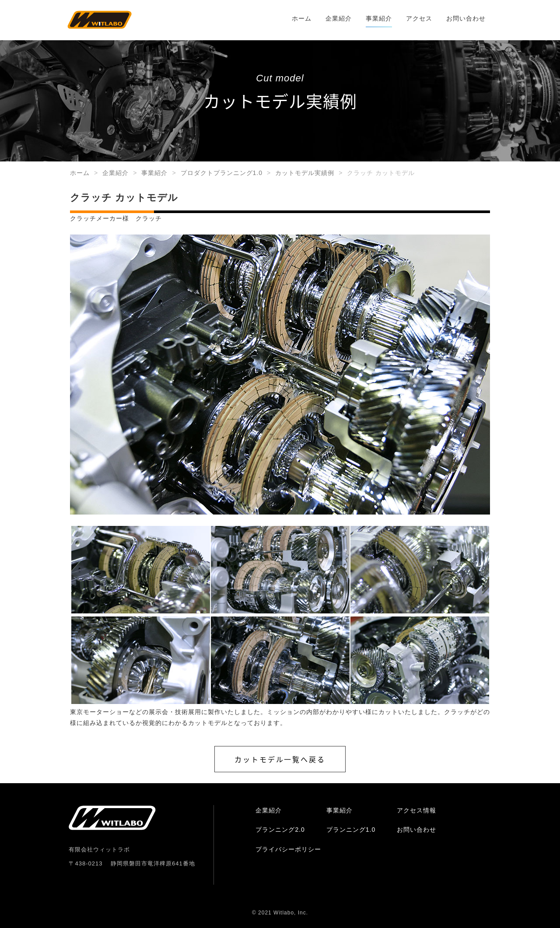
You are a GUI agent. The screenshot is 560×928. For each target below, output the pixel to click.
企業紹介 (339, 18)
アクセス (419, 18)
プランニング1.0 (351, 830)
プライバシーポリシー (288, 849)
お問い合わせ (466, 18)
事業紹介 (379, 18)
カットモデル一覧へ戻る (280, 759)
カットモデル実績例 (305, 173)
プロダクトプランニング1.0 (222, 173)
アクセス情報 (416, 810)
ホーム (302, 18)
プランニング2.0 (280, 830)
